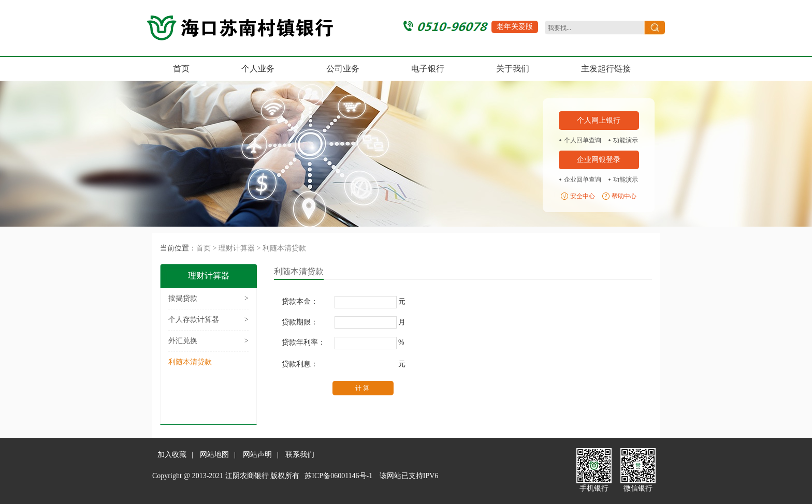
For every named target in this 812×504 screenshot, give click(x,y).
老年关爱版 (515, 27)
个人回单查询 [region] (583, 140)
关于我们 (513, 69)
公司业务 (343, 69)
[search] (593, 28)
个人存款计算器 (208, 320)
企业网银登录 (599, 160)
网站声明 (257, 455)
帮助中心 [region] (624, 196)
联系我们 (300, 455)
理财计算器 (237, 248)
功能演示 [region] (626, 140)
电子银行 (428, 69)
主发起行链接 (606, 69)
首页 (181, 69)
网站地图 (214, 455)
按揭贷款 (208, 299)
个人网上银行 (599, 120)
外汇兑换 (208, 341)
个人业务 (258, 69)
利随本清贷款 (284, 248)
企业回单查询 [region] (583, 180)
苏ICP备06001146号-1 (338, 476)
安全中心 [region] (583, 196)
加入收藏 (172, 455)
